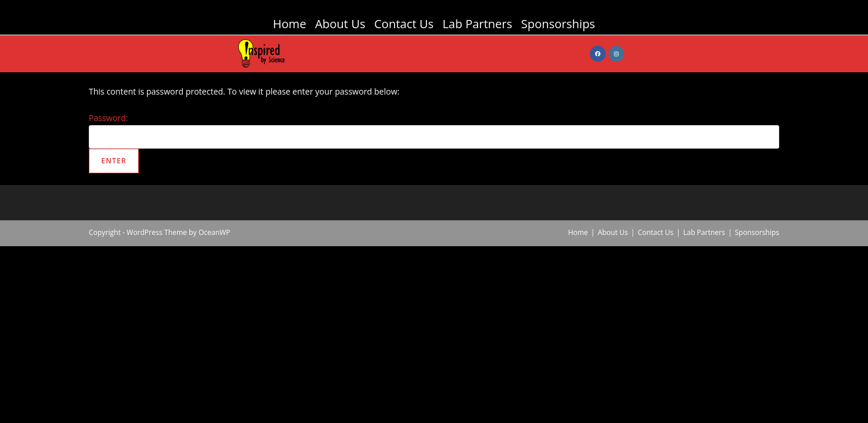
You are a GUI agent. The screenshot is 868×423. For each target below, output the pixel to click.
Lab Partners (477, 24)
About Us (340, 24)
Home (290, 24)
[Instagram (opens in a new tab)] (616, 54)
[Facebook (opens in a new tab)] (598, 54)
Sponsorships (558, 24)
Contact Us (404, 24)
